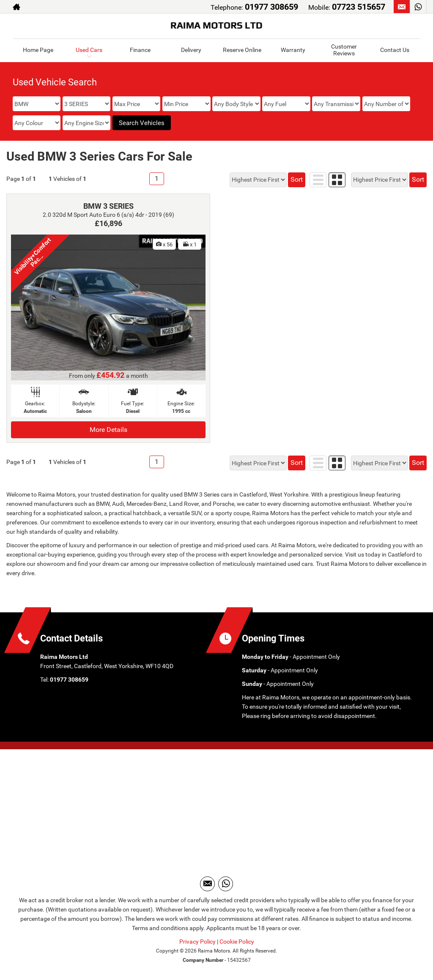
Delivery (191, 50)
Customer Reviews (344, 50)
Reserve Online (242, 50)
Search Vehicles (142, 123)
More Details (108, 430)
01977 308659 (271, 7)
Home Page (38, 50)
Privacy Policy (197, 942)
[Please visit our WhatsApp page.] (418, 7)
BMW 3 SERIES (108, 206)
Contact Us (395, 50)
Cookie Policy (237, 942)
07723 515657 (359, 7)
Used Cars (89, 50)
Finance (140, 50)
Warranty (293, 50)
